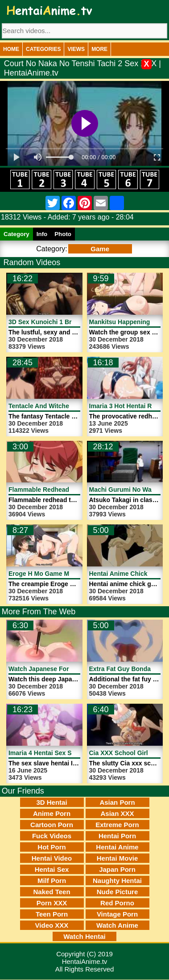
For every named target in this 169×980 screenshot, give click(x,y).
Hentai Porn (117, 836)
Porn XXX (52, 903)
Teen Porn (52, 914)
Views (76, 49)
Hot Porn (52, 847)
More (99, 49)
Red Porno (117, 903)
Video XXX (52, 925)
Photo (63, 234)
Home (11, 49)
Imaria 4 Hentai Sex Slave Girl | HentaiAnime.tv (78, 753)
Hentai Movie (117, 858)
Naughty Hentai (117, 881)
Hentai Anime (117, 847)
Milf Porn (52, 881)
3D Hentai (52, 802)
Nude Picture (117, 892)
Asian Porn (117, 802)
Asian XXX (117, 813)
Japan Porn (117, 869)
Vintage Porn (117, 914)
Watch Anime (117, 925)
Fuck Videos (52, 836)
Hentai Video (52, 858)
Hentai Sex (52, 869)
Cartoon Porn (52, 825)
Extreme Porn (117, 825)
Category (16, 234)
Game (100, 249)
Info (42, 234)
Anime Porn (52, 813)
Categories (43, 49)
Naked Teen (52, 892)
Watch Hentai (84, 936)
